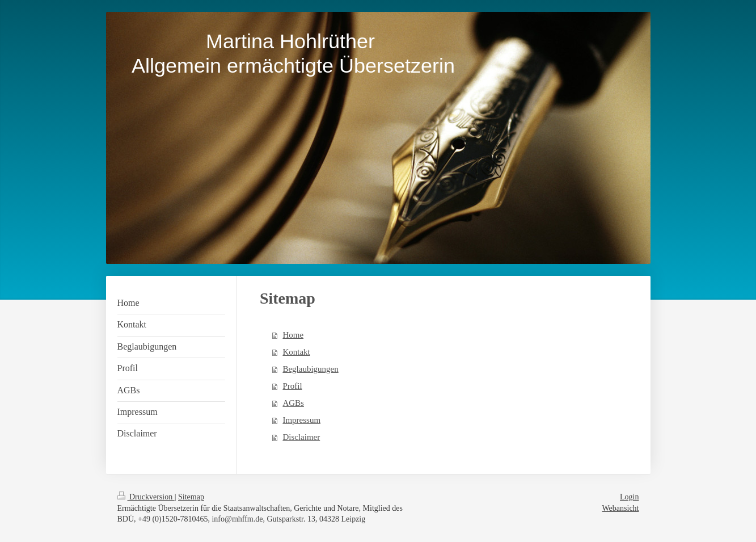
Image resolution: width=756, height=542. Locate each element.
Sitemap (191, 497)
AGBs (293, 403)
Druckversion (146, 497)
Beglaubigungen (310, 369)
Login (629, 497)
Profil (292, 386)
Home (293, 335)
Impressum (301, 420)
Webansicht (621, 508)
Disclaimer (301, 437)
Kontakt (296, 352)
